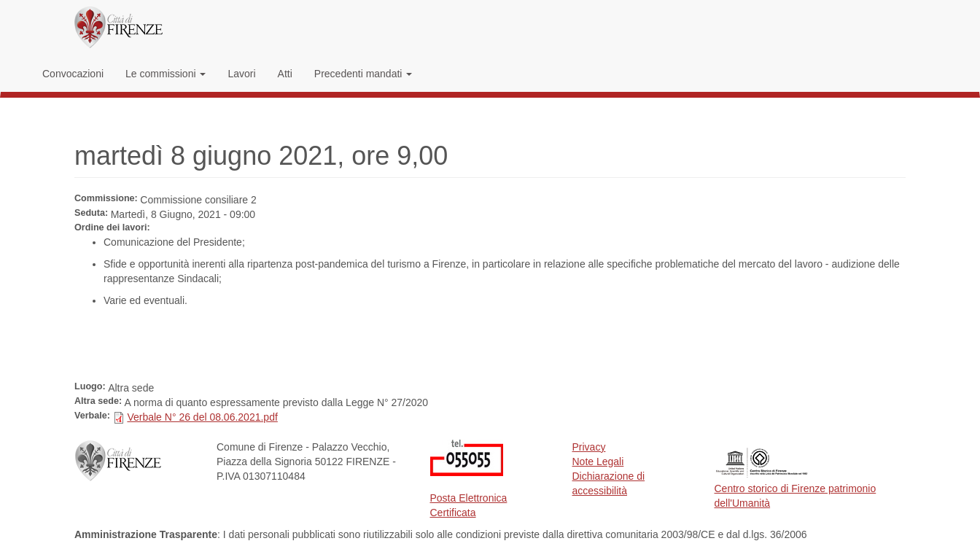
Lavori (241, 74)
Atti (285, 74)
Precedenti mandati (363, 74)
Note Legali (598, 462)
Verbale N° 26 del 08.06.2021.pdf (202, 417)
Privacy (589, 447)
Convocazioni (73, 74)
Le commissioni (166, 74)
